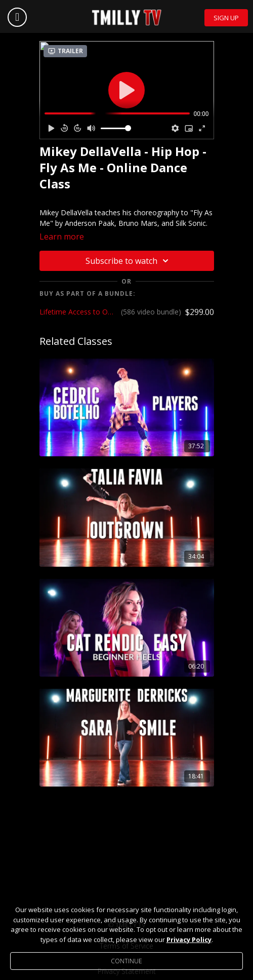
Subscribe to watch (129, 261)
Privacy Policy (189, 939)
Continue (126, 961)
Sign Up (226, 18)
